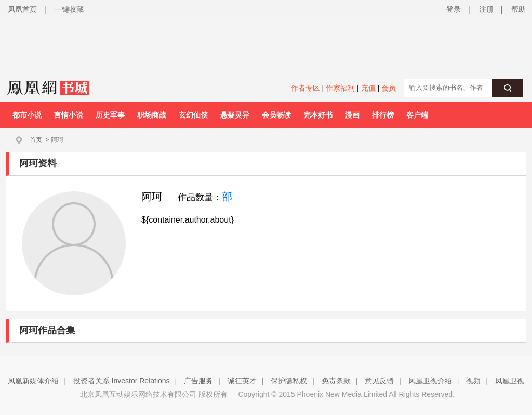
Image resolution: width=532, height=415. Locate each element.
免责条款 (336, 381)
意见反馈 (379, 381)
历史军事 (110, 115)
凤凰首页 (22, 9)
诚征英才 (242, 381)
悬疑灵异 (235, 115)
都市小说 (27, 115)
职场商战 (152, 115)
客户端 (417, 115)
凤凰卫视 (510, 381)
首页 (36, 140)
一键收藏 (69, 9)
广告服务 (198, 381)
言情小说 (69, 115)
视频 (473, 381)
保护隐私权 (289, 381)
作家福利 (340, 88)
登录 (454, 9)
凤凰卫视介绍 (430, 381)
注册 (486, 9)
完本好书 (318, 115)
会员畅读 (276, 115)
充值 (368, 88)
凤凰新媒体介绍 (33, 381)
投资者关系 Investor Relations (122, 381)
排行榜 (383, 115)
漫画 (352, 115)
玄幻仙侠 (193, 115)
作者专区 (305, 88)
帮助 (518, 9)
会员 (389, 88)
